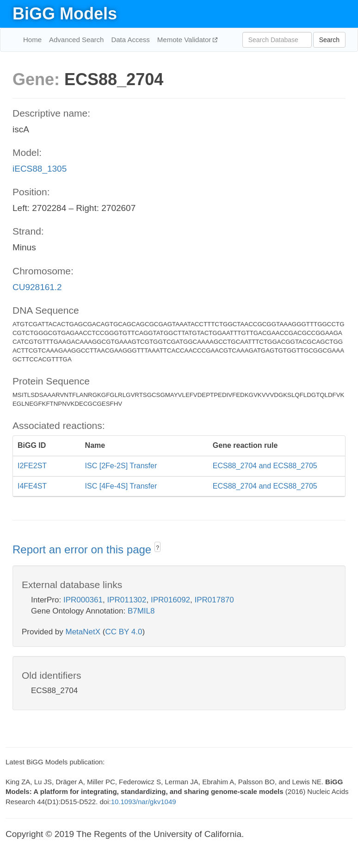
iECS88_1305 (40, 169)
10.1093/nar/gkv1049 (144, 802)
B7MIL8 (141, 611)
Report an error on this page (83, 549)
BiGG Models (65, 14)
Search (329, 40)
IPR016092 (170, 600)
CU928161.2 (37, 287)
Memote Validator (185, 40)
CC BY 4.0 (123, 632)
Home (32, 40)
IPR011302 (127, 600)
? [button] (157, 548)
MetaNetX (83, 632)
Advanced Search (76, 40)
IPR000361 (83, 600)
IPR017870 (214, 600)
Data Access (130, 40)
